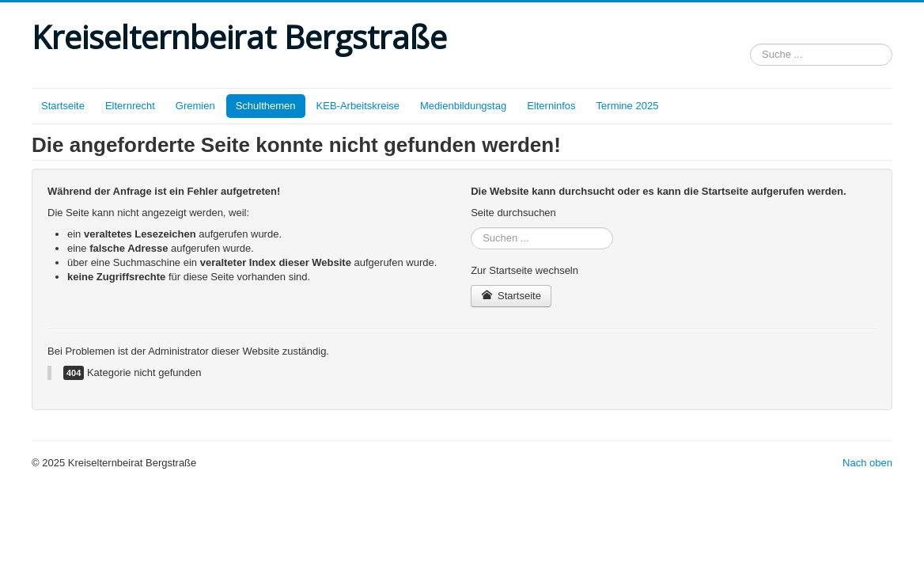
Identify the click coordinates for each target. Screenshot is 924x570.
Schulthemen (266, 106)
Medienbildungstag (463, 106)
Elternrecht (130, 106)
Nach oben (867, 463)
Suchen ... (471, 228)
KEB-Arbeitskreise (358, 106)
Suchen (750, 41)
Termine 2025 (628, 106)
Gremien (195, 106)
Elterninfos (551, 106)
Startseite (63, 106)
